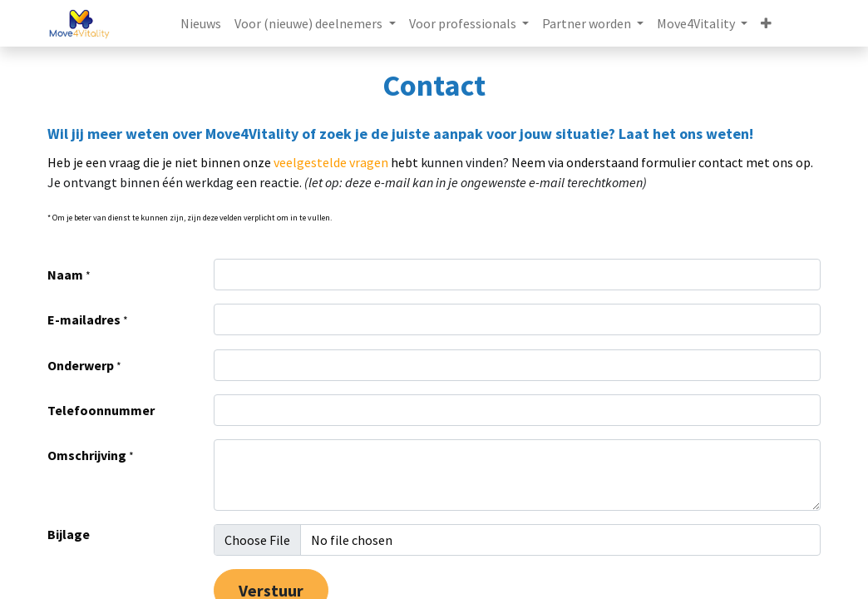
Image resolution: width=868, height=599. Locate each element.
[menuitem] (201, 23)
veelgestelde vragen (331, 162)
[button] (766, 23)
